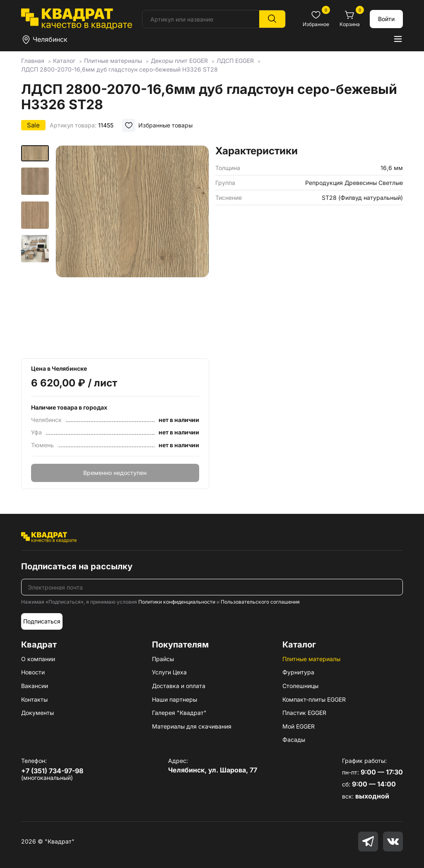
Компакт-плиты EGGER (314, 699)
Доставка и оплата (179, 686)
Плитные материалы (311, 659)
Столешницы (300, 686)
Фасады (294, 740)
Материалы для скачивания (192, 726)
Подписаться (42, 621)
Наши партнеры (175, 699)
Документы (37, 713)
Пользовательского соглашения (260, 602)
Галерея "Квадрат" (179, 713)
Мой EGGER (299, 726)
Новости (33, 672)
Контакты (34, 699)
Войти (386, 19)
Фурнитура (298, 672)
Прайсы (163, 659)
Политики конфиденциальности (177, 602)
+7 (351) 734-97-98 (52, 771)
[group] (132, 249)
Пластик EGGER (304, 713)
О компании (38, 659)
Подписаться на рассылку (77, 566)
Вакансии (35, 686)
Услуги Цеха (169, 672)
